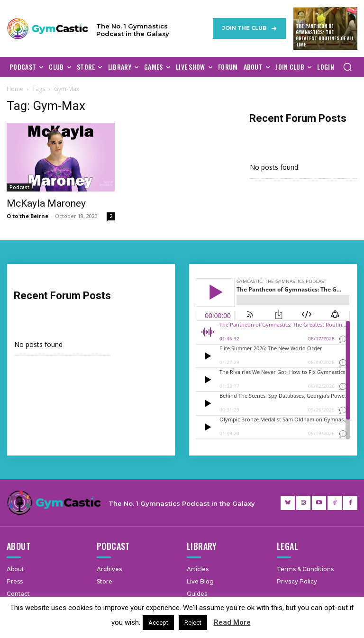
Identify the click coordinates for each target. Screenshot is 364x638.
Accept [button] (158, 623)
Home (15, 89)
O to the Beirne (27, 216)
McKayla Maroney (46, 203)
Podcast (19, 187)
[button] (347, 67)
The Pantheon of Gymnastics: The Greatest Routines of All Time (325, 35)
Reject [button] (193, 623)
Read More (232, 622)
